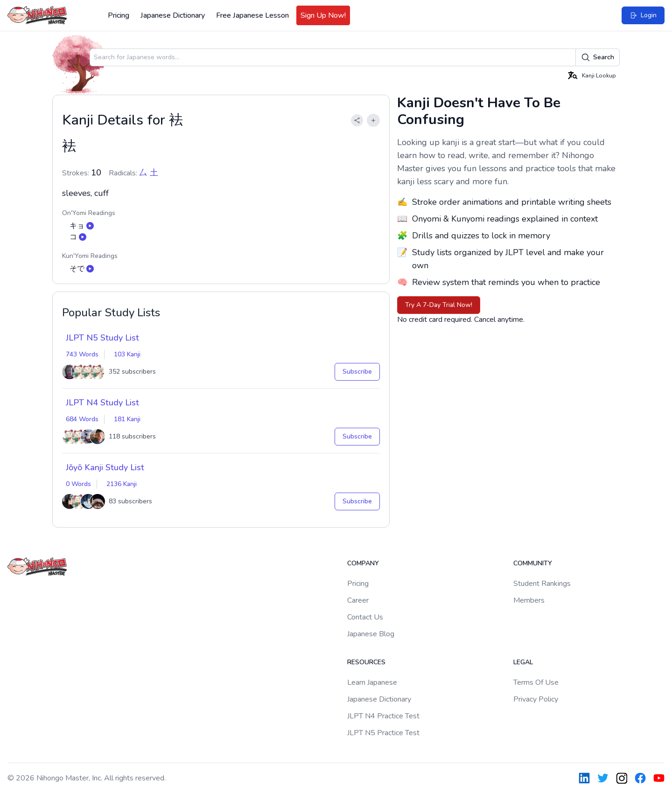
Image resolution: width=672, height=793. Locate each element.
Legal (523, 662)
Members (529, 600)
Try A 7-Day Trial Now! (439, 305)
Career (358, 600)
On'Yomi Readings (89, 213)
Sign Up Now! (323, 15)
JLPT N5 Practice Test (383, 733)
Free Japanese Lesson (252, 15)
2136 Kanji (122, 484)
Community (533, 563)
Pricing (119, 15)
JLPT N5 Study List (102, 338)
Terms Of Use (536, 682)
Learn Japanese (372, 682)
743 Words (82, 354)
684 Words (82, 419)
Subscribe (357, 372)
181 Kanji (127, 419)
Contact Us (365, 617)
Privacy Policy (536, 699)
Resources (366, 662)
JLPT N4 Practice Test (383, 716)
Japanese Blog (371, 634)
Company (363, 563)
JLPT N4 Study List (102, 403)
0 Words (78, 484)
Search (598, 57)
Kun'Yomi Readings (90, 256)
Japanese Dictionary (173, 15)
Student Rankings (542, 584)
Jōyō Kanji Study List (105, 467)
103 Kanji (127, 354)
